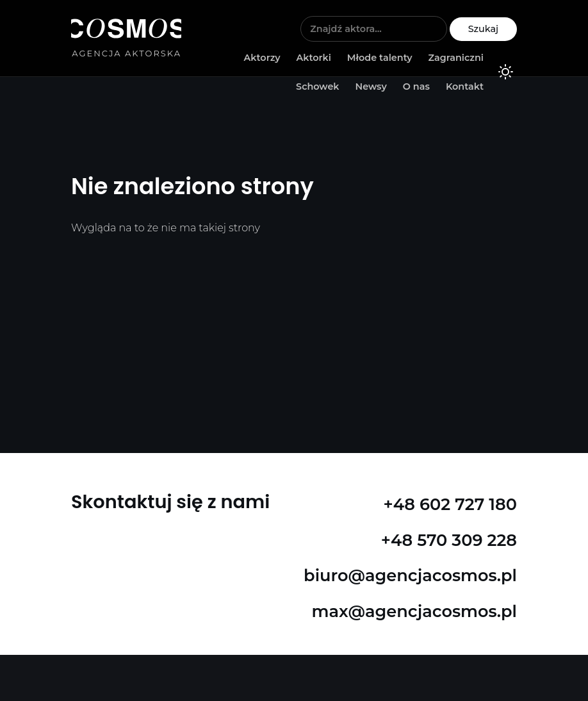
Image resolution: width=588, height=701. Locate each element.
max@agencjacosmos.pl (414, 611)
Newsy (371, 87)
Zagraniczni (456, 58)
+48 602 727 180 (450, 504)
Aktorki (313, 58)
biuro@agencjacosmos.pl (410, 575)
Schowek (317, 87)
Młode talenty (380, 58)
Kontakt (465, 87)
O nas (416, 87)
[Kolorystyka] (505, 74)
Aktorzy (262, 58)
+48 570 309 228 (449, 540)
